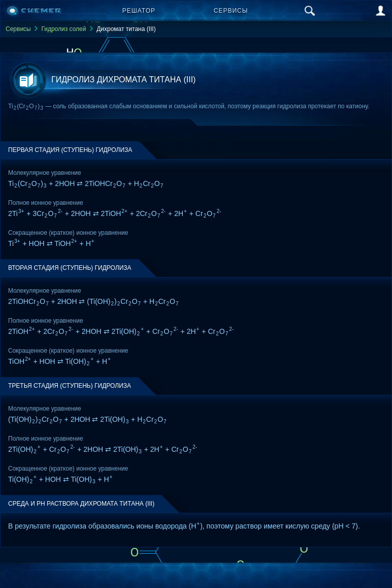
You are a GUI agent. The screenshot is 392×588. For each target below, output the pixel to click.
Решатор (139, 11)
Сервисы (231, 11)
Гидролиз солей (63, 29)
